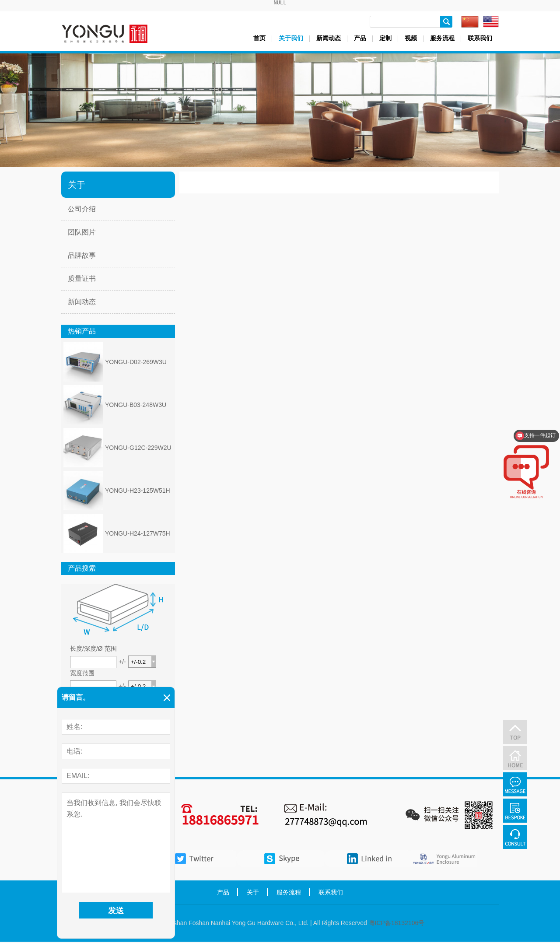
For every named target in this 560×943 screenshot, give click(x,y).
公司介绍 (82, 210)
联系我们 (480, 39)
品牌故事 (82, 257)
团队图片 (82, 233)
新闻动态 (329, 39)
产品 (360, 39)
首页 (259, 39)
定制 (385, 39)
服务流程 (442, 39)
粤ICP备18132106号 (397, 924)
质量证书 (82, 280)
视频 (411, 39)
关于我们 (291, 39)
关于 (253, 894)
